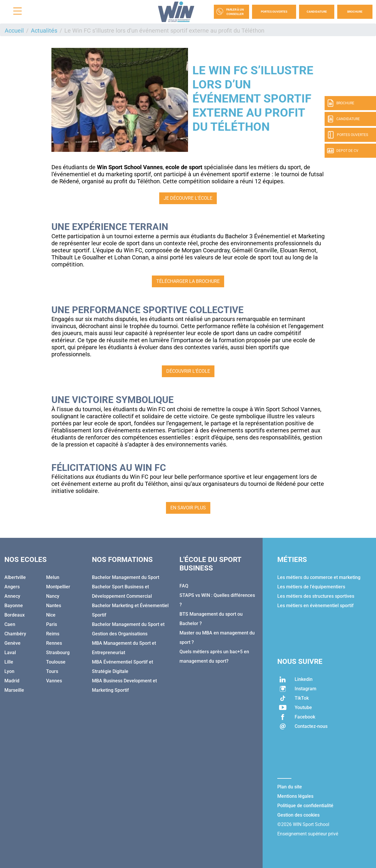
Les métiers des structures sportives (316, 596)
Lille (9, 662)
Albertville (15, 577)
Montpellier (58, 587)
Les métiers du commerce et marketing (319, 577)
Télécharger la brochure (188, 281)
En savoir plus (188, 508)
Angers (12, 587)
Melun (53, 577)
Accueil (14, 31)
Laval (10, 653)
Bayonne (14, 606)
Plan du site (290, 787)
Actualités (44, 31)
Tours (52, 671)
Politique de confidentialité (305, 806)
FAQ (184, 586)
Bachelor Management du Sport (126, 577)
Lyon (9, 671)
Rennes (54, 643)
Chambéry (15, 634)
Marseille (14, 690)
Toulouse (56, 662)
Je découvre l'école (188, 198)
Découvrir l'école (188, 371)
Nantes (54, 606)
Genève (12, 643)
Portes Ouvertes (274, 12)
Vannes (54, 681)
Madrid (12, 681)
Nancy (53, 596)
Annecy (12, 596)
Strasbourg (58, 653)
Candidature (317, 12)
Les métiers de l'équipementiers (311, 587)
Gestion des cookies (298, 815)
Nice (51, 615)
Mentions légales (295, 796)
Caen (10, 624)
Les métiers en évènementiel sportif (315, 606)
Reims (53, 634)
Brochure (355, 12)
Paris (52, 624)
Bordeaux (15, 615)
